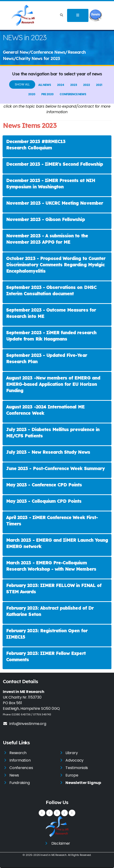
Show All (22, 84)
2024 (61, 85)
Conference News (73, 94)
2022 (86, 85)
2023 (74, 85)
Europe (72, 775)
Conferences (21, 768)
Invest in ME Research (53, 855)
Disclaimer (61, 843)
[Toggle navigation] (78, 15)
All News (45, 85)
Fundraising (19, 783)
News (14, 775)
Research (18, 753)
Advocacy (74, 760)
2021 (99, 85)
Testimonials (77, 768)
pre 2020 (47, 94)
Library (72, 753)
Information (20, 760)
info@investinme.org (24, 724)
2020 (32, 94)
